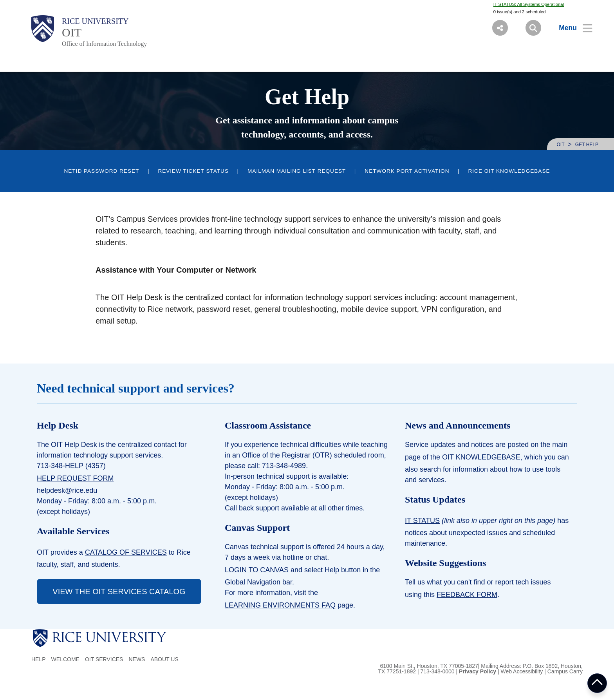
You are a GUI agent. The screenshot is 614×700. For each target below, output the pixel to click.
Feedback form (467, 595)
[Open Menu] (571, 28)
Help (39, 659)
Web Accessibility (522, 671)
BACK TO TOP (597, 683)
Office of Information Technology (104, 44)
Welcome (65, 659)
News (137, 659)
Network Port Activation (407, 171)
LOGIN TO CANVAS (257, 570)
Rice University (95, 21)
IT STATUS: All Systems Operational (529, 4)
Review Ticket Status (193, 171)
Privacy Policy (478, 671)
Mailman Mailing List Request (297, 171)
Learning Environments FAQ (280, 605)
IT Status (422, 521)
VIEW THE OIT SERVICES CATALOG (119, 591)
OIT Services (104, 659)
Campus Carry (565, 671)
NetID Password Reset (101, 171)
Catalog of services (126, 552)
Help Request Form (75, 478)
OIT (72, 32)
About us (164, 659)
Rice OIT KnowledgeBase (509, 171)
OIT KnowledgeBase (481, 457)
